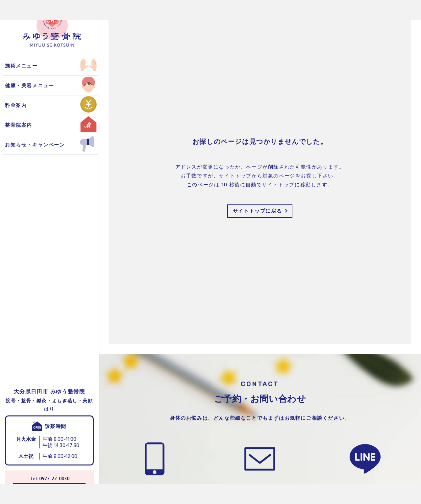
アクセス (17, 85)
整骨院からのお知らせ (34, 66)
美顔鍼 (15, 85)
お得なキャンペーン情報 (37, 85)
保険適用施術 (23, 66)
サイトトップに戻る (257, 211)
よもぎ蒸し (20, 66)
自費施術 (17, 85)
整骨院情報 (20, 66)
